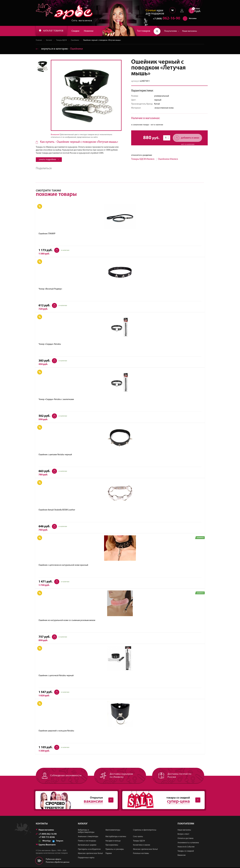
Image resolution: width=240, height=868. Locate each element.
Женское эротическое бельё (145, 850)
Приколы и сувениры (115, 850)
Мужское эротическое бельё (90, 854)
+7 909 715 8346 (47, 838)
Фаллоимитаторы (113, 830)
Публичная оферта (53, 860)
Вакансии (182, 856)
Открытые (74, 800)
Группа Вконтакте (46, 845)
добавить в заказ (187, 138)
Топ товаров (144, 31)
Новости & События (186, 847)
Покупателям (172, 31)
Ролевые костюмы (141, 854)
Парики (109, 854)
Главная (39, 40)
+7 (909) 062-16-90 (46, 835)
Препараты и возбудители (89, 850)
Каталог (49, 40)
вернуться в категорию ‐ (60, 49)
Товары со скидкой (186, 852)
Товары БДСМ (62, 40)
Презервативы (112, 846)
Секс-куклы (138, 837)
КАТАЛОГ (53, 31)
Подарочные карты (86, 858)
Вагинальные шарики (87, 846)
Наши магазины (189, 31)
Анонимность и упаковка (188, 843)
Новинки (92, 31)
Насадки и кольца (113, 841)
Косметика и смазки (142, 846)
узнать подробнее (49, 160)
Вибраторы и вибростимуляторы (86, 832)
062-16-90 (165, 19)
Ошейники (77, 40)
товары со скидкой (161, 800)
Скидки (79, 31)
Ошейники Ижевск (168, 159)
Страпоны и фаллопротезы (145, 830)
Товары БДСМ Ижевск (143, 159)
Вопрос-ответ (183, 835)
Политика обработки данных (58, 863)
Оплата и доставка (185, 839)
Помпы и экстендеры (87, 841)
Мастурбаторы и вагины (116, 837)
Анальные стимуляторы (88, 837)
